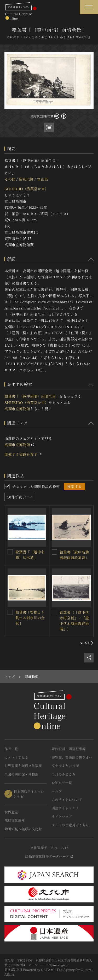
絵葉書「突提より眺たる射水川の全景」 (30, 618)
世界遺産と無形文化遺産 (23, 766)
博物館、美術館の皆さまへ (72, 757)
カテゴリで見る (16, 757)
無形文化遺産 (15, 820)
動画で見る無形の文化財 (23, 829)
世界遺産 (11, 812)
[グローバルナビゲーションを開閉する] (89, 7)
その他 (10, 179)
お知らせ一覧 (62, 783)
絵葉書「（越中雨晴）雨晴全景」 (32, 396)
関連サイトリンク (65, 808)
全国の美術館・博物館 (21, 774)
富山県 (43, 179)
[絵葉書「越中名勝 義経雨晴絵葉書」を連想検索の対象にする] (54, 552)
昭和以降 (26, 179)
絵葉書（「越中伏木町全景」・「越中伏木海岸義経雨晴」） (74, 621)
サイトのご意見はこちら (70, 825)
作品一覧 (11, 749)
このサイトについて (67, 799)
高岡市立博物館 (17, 409)
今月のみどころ (64, 774)
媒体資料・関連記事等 (69, 749)
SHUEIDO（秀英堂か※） (27, 189)
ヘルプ (57, 791)
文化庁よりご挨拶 (65, 766)
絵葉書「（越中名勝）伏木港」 (30, 555)
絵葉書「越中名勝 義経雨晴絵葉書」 (74, 555)
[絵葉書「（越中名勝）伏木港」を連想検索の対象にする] (10, 552)
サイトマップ (62, 816)
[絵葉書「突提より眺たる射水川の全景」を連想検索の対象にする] (10, 612)
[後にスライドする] (87, 643)
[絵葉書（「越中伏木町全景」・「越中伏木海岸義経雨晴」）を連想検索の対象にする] (54, 612)
